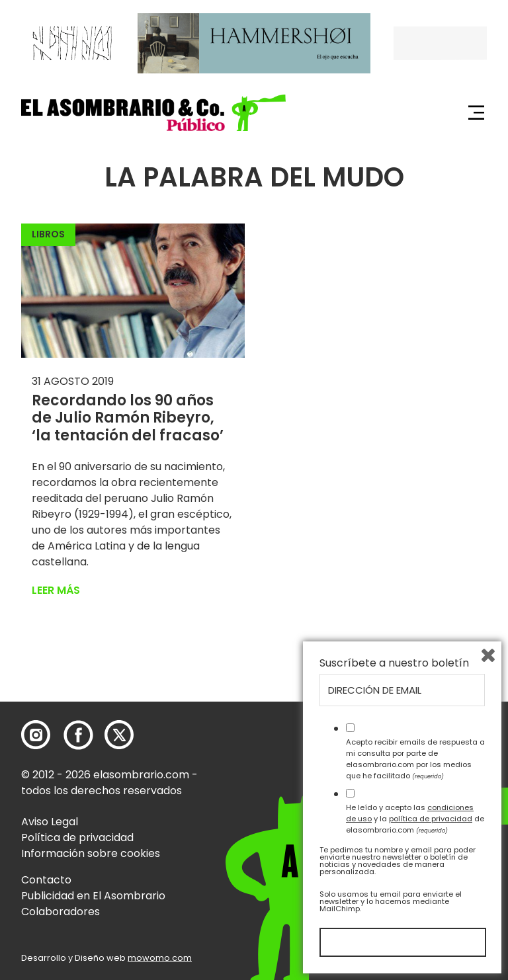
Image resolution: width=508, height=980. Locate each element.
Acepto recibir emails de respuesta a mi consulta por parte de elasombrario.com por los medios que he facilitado (415, 758)
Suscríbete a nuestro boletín (394, 663)
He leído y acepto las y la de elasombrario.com (415, 819)
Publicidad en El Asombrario (93, 896)
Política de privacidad (77, 837)
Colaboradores (61, 912)
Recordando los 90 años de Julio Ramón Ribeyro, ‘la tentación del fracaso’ (128, 418)
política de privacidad (431, 819)
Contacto (46, 880)
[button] (153, 113)
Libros (48, 234)
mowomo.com (160, 958)
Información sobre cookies (91, 853)
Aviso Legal (50, 822)
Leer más (56, 590)
